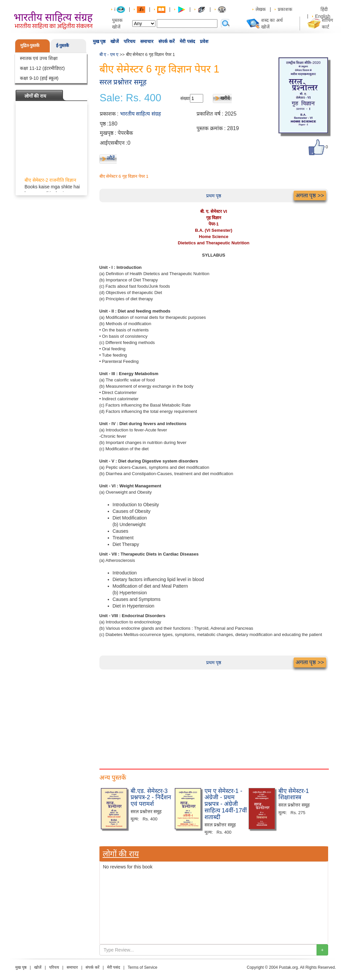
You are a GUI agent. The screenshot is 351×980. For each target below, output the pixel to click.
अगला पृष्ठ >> (310, 196)
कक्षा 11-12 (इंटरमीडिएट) (42, 68)
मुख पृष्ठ (99, 41)
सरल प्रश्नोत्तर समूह (123, 82)
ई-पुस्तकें (62, 46)
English (323, 16)
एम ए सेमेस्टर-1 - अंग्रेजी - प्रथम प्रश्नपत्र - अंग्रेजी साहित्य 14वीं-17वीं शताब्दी (226, 804)
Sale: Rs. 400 (131, 98)
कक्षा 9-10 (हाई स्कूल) (39, 78)
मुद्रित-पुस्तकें (30, 46)
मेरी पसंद (187, 41)
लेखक (261, 9)
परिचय (129, 41)
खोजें (115, 41)
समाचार (147, 41)
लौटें (111, 158)
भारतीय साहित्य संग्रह (141, 114)
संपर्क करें (167, 41)
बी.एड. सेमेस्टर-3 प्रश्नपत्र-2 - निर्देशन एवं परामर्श (151, 798)
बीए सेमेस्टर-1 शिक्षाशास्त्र (294, 794)
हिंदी (325, 9)
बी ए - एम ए (109, 54)
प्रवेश (204, 41)
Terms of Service (142, 967)
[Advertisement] (214, 716)
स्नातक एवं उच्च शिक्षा (39, 58)
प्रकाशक (285, 9)
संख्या (185, 98)
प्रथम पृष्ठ (214, 196)
